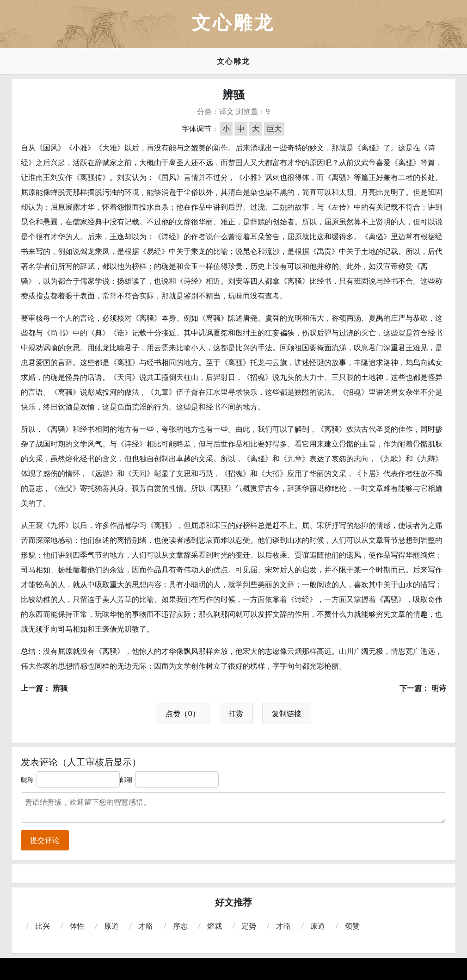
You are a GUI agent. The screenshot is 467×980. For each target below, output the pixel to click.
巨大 (274, 129)
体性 (77, 926)
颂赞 (352, 926)
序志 (180, 926)
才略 (146, 926)
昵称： (31, 779)
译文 (227, 112)
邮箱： (129, 779)
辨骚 (60, 688)
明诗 (439, 688)
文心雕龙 (233, 61)
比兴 (43, 926)
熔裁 (215, 926)
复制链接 (287, 713)
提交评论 (45, 840)
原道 (111, 926)
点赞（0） (182, 713)
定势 (249, 926)
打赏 (236, 713)
